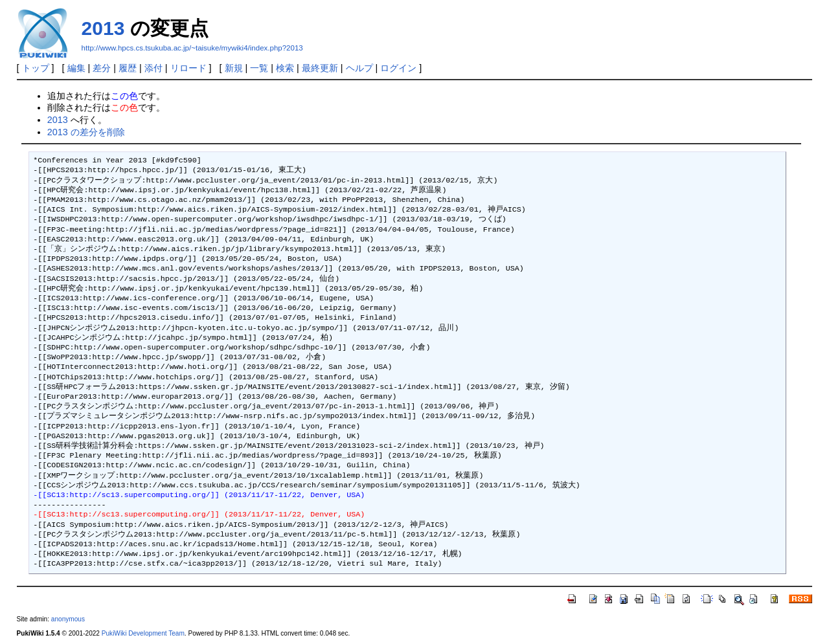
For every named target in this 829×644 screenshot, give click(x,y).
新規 (234, 68)
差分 (102, 68)
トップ (36, 68)
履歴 (128, 68)
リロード (188, 68)
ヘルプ (359, 68)
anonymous (68, 619)
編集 (76, 68)
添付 (153, 68)
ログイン (398, 68)
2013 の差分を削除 (86, 132)
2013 (103, 28)
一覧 (259, 68)
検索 (285, 68)
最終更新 (320, 68)
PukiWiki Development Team (143, 633)
